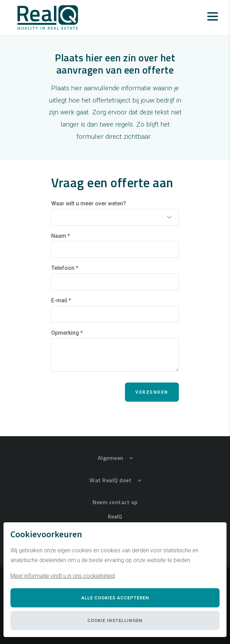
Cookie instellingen (115, 620)
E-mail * (61, 300)
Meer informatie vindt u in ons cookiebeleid (63, 576)
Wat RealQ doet (110, 480)
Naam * (61, 236)
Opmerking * (67, 333)
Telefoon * (65, 268)
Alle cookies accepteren (115, 598)
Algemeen (111, 458)
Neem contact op (115, 502)
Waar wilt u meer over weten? (89, 203)
